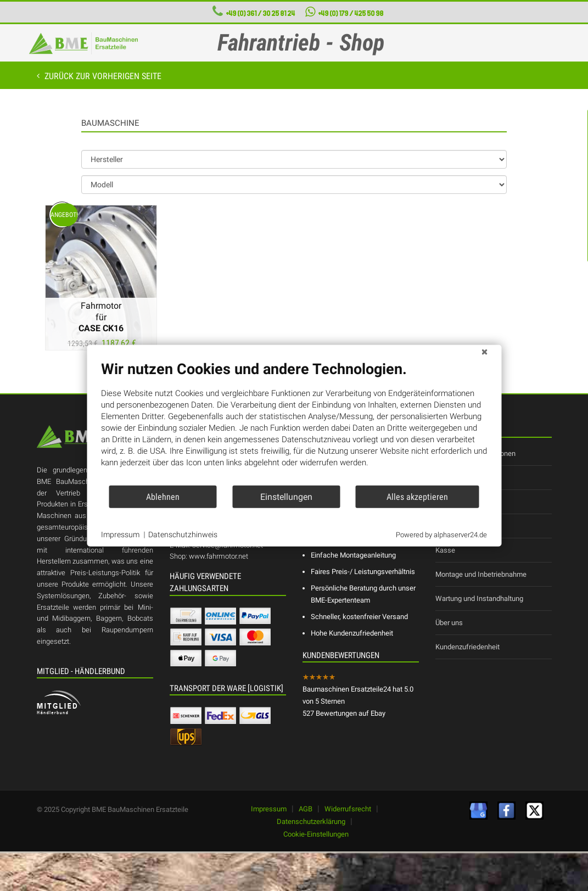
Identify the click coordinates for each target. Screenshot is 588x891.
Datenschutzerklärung (311, 822)
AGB (306, 809)
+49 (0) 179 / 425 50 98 (345, 12)
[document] (294, 422)
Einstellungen (286, 496)
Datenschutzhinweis (183, 534)
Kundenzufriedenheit (467, 647)
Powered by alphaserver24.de (441, 534)
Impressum (269, 809)
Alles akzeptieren (417, 496)
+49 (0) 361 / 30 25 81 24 (261, 13)
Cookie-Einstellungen (316, 834)
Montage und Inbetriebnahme (481, 574)
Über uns (449, 623)
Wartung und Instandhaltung (479, 598)
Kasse (445, 550)
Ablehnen (163, 496)
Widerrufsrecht (348, 809)
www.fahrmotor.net (219, 556)
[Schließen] (484, 354)
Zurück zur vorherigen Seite (102, 76)
